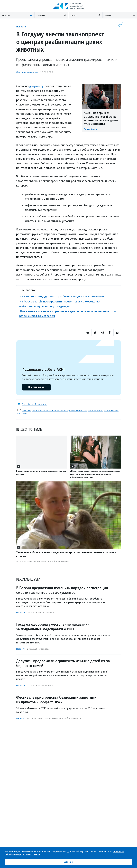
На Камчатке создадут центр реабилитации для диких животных (63, 296)
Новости (21, 27)
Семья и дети (46, 685)
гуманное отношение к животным (50, 410)
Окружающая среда (27, 72)
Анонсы (20, 718)
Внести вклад (36, 387)
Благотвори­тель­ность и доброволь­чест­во (49, 561)
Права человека (47, 612)
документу (36, 86)
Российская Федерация (34, 404)
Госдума (26, 410)
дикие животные (78, 410)
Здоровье (44, 649)
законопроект (95, 410)
